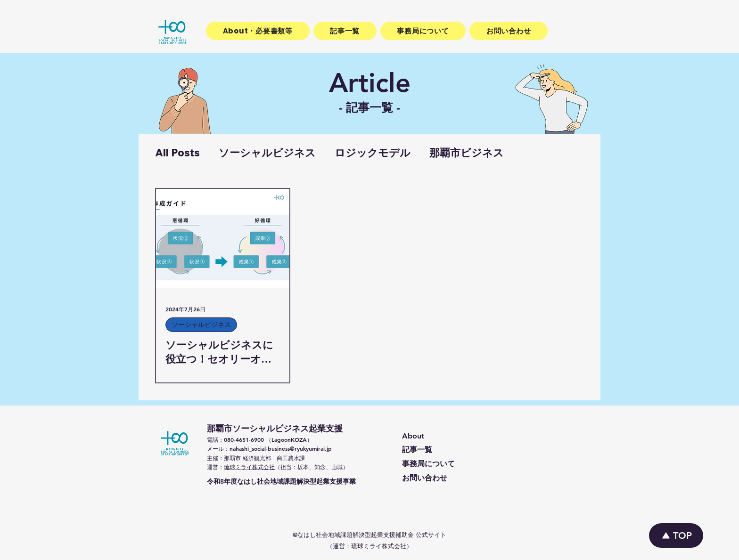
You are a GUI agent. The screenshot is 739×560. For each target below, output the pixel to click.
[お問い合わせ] (463, 479)
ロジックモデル (373, 153)
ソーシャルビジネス (267, 153)
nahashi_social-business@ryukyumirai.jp (281, 448)
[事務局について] (463, 464)
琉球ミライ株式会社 (249, 467)
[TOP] (676, 536)
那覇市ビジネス (467, 153)
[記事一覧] (463, 450)
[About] (463, 436)
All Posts (177, 153)
